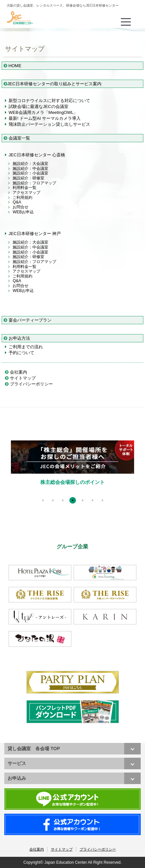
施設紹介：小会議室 (30, 173)
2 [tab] (53, 500)
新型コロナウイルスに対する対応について (49, 101)
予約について (21, 353)
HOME (13, 66)
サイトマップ (20, 378)
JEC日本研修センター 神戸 (35, 234)
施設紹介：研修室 (28, 178)
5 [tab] (83, 500)
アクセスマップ (26, 193)
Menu (126, 19)
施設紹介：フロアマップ (34, 183)
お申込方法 (17, 338)
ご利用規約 (22, 197)
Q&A (17, 202)
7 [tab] (102, 500)
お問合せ (20, 207)
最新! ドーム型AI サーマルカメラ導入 (45, 118)
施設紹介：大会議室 (30, 164)
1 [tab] (43, 500)
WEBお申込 (23, 212)
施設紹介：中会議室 (30, 169)
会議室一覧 (17, 138)
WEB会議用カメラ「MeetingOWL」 (43, 112)
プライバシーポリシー (29, 384)
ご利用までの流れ (26, 347)
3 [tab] (63, 500)
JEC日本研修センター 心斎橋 (37, 155)
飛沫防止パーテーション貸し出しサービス (49, 124)
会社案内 (16, 372)
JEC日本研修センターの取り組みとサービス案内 (53, 84)
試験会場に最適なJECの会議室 (38, 106)
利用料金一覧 (24, 188)
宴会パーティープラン (28, 320)
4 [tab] (73, 500)
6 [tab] (92, 500)
